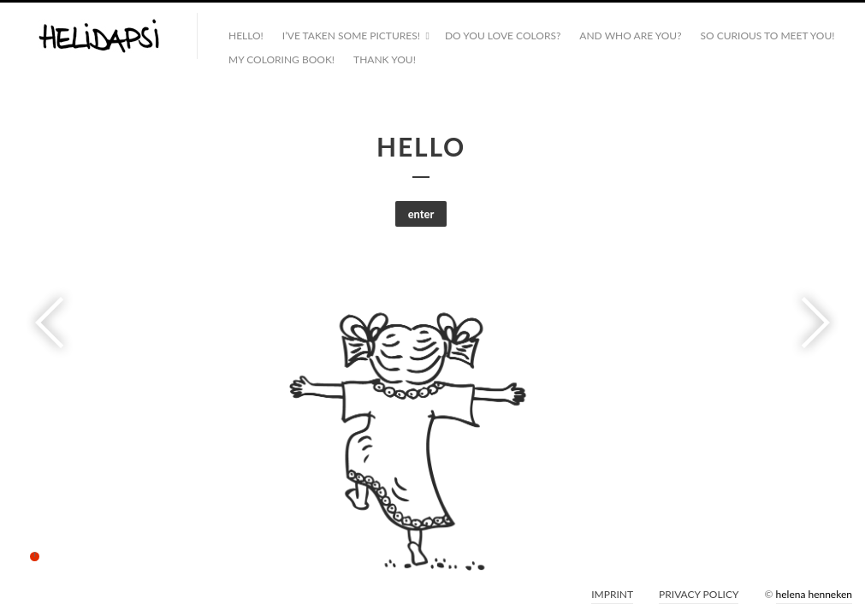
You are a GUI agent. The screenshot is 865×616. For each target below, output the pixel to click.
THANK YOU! (385, 59)
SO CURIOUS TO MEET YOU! (768, 36)
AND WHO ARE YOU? (630, 36)
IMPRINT (612, 594)
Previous (55, 323)
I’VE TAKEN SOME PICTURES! (351, 36)
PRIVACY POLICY (699, 594)
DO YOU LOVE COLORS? (503, 36)
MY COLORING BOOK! (281, 59)
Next (810, 323)
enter (421, 214)
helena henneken (814, 594)
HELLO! (246, 36)
